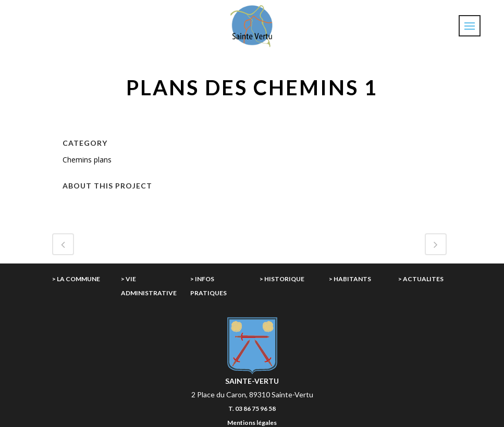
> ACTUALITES (421, 279)
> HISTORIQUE (282, 279)
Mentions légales (252, 423)
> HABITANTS (350, 279)
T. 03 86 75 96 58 (252, 409)
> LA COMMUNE (76, 279)
